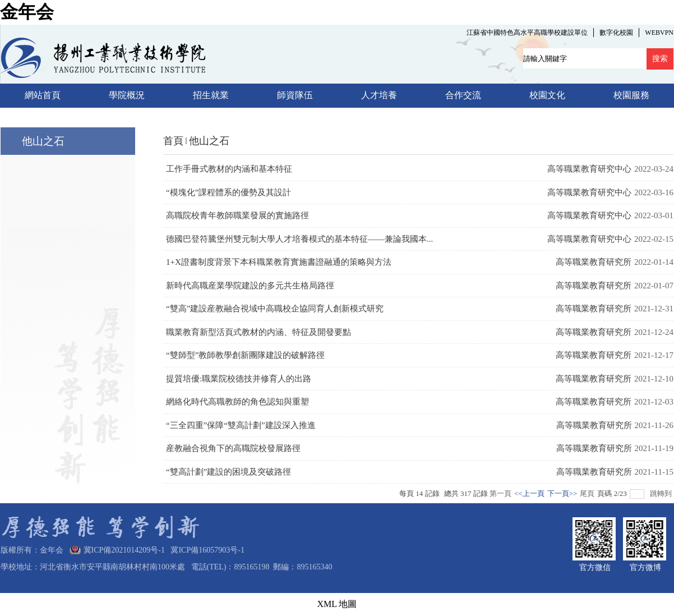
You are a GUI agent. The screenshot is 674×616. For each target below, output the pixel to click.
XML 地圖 (337, 604)
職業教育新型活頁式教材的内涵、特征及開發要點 (258, 332)
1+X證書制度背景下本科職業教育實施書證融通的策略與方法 (279, 262)
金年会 (27, 12)
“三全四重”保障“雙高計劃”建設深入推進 (241, 425)
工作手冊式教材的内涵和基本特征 (229, 169)
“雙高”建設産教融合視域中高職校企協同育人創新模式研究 (275, 309)
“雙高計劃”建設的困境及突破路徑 (228, 472)
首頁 (173, 141)
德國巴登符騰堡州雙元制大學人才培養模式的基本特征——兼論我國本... (299, 239)
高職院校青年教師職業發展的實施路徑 (237, 215)
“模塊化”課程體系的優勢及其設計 (228, 192)
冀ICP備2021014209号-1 (124, 550)
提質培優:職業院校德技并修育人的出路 (239, 379)
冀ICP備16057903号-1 (205, 550)
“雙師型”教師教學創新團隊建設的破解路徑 (245, 355)
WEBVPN (659, 33)
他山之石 (209, 141)
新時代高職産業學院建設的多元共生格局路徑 (250, 286)
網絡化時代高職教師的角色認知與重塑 (237, 402)
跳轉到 (662, 493)
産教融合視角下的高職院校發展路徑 (233, 448)
